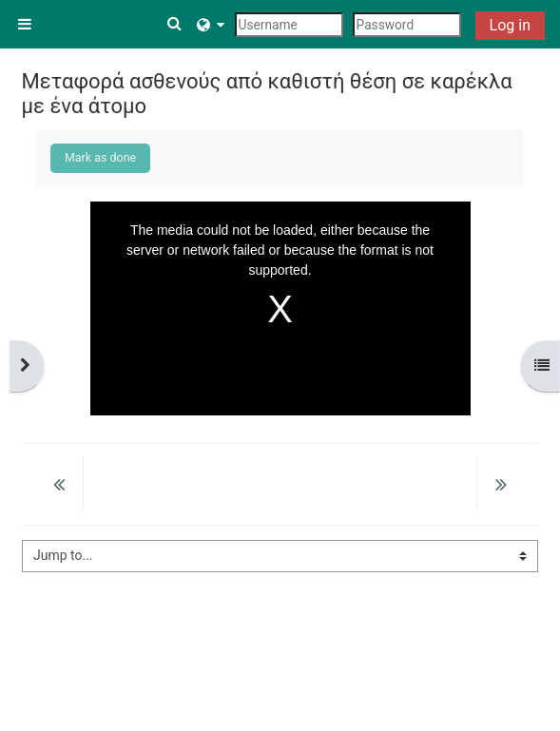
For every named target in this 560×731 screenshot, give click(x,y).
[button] (176, 24)
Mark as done (100, 157)
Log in (510, 25)
